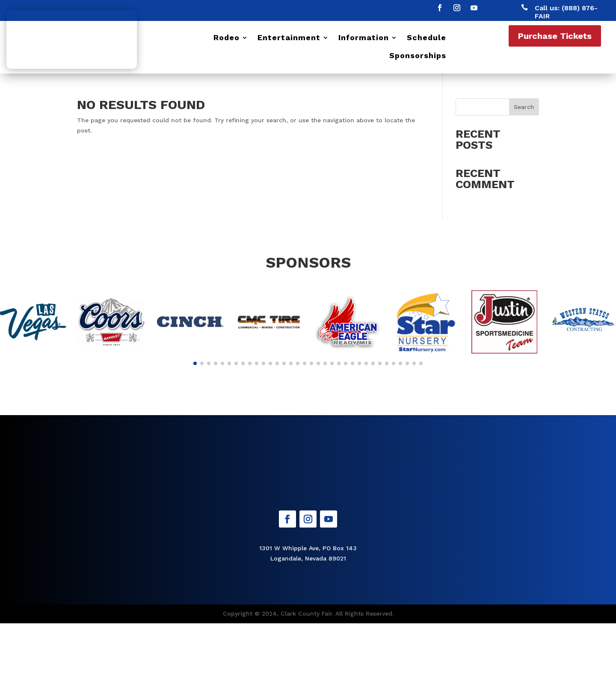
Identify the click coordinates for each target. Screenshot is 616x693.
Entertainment (289, 38)
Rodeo (227, 38)
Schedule (426, 38)
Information (364, 38)
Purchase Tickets (555, 36)
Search (524, 107)
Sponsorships (418, 56)
